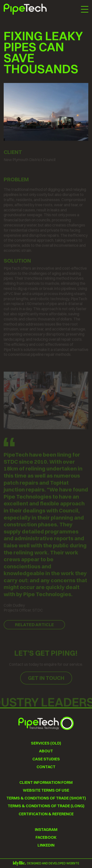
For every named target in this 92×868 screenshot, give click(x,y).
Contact (46, 767)
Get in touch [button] (46, 678)
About (46, 751)
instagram (46, 830)
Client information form (46, 782)
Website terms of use (46, 790)
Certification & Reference (46, 814)
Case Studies (46, 759)
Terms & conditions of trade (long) (46, 806)
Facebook (46, 837)
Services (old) (46, 743)
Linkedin (46, 845)
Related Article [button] (34, 625)
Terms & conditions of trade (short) (46, 798)
